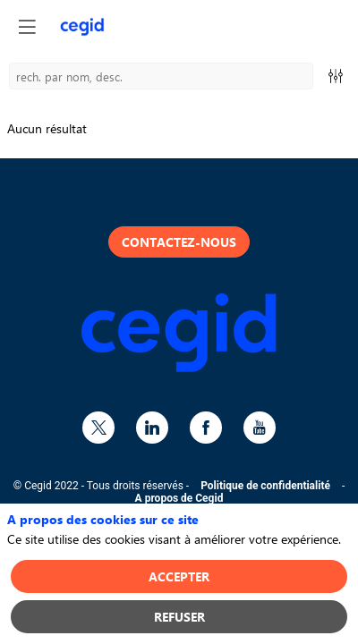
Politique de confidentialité (265, 486)
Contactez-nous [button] (179, 242)
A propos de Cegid (179, 498)
